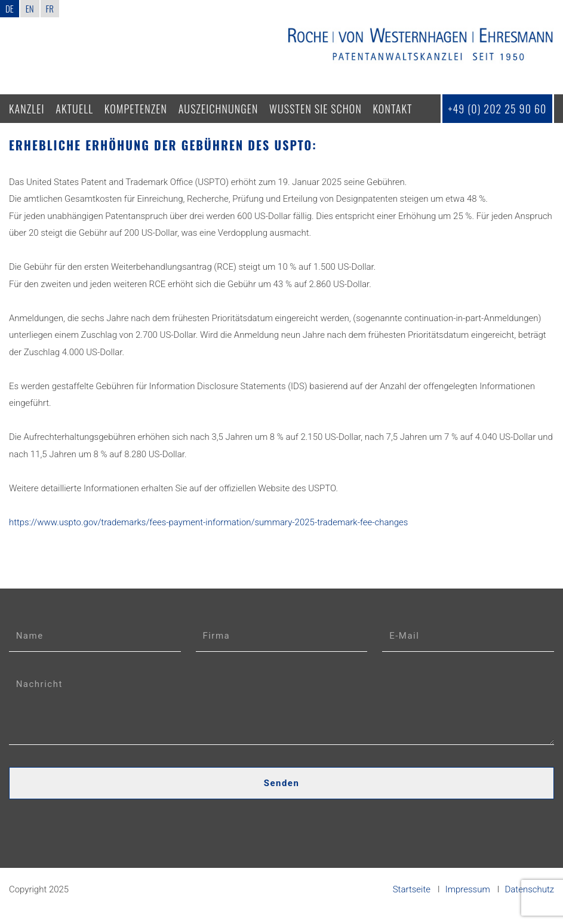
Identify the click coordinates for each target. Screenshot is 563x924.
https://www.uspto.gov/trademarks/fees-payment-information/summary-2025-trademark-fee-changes (209, 522)
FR (50, 8)
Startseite (412, 889)
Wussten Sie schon (316, 109)
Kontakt (393, 109)
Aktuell (74, 109)
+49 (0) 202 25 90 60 (497, 109)
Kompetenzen (136, 109)
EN (30, 8)
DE (10, 8)
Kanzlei (27, 109)
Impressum (468, 889)
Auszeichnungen (219, 109)
